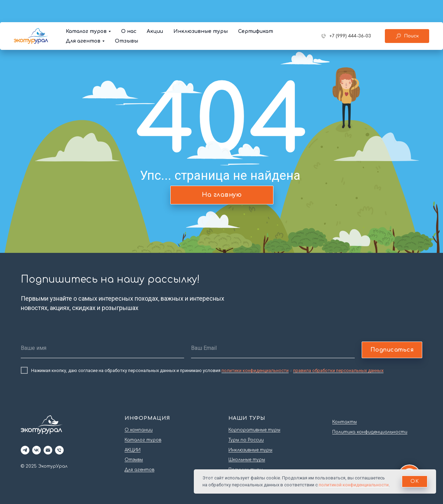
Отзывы (126, 19)
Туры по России (246, 440)
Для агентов (83, 19)
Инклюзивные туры (201, 9)
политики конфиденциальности (255, 370)
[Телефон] (59, 450)
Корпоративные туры (254, 430)
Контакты (345, 422)
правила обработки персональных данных (338, 370)
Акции (155, 9)
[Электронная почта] (48, 450)
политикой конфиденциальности (354, 485)
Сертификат (256, 9)
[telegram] (25, 450)
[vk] (37, 450)
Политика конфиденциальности (370, 432)
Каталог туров (86, 9)
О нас (129, 9)
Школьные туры (247, 460)
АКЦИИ (133, 450)
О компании (139, 430)
